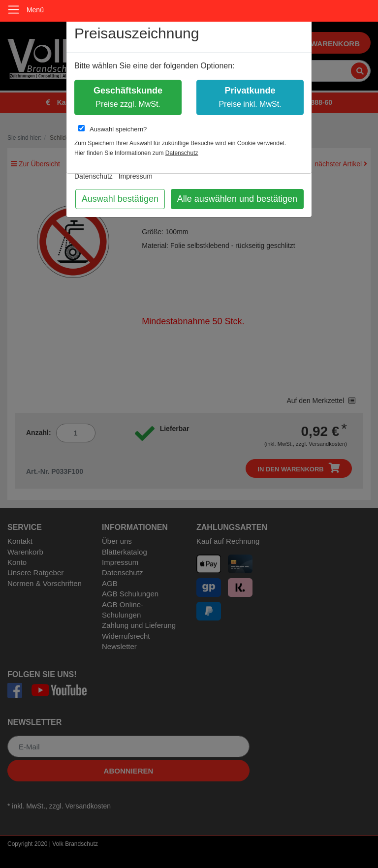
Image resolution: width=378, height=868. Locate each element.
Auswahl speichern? (112, 129)
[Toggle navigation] (14, 10)
